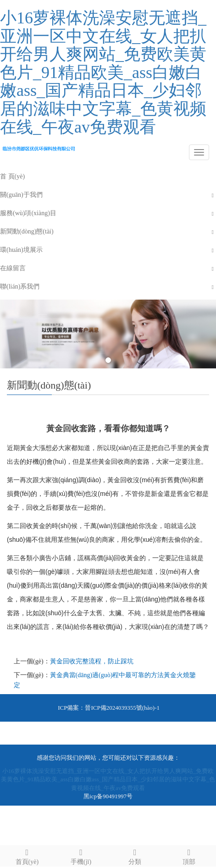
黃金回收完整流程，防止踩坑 (92, 661)
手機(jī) (81, 855)
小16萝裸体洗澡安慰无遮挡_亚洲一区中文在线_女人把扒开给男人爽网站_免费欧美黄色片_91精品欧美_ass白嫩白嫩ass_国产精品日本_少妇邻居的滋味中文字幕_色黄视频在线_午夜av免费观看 (103, 72)
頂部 (189, 855)
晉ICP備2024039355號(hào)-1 (122, 708)
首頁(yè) (27, 855)
